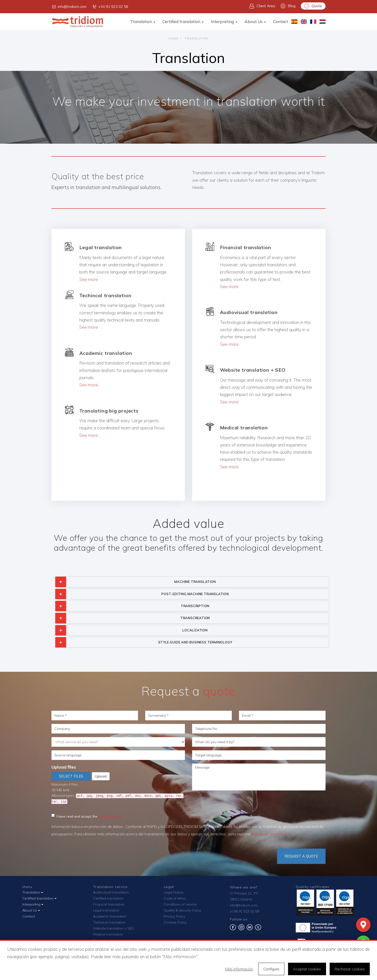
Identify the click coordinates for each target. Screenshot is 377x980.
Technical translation (109, 922)
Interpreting (224, 22)
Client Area (262, 6)
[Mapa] (363, 925)
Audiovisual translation (111, 892)
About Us (255, 22)
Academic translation (110, 916)
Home (174, 38)
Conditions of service (180, 904)
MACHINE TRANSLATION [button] (195, 582)
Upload (101, 776)
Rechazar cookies (350, 969)
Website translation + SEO (113, 928)
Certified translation (183, 22)
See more (89, 279)
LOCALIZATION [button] (195, 630)
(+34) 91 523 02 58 (244, 911)
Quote (313, 6)
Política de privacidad (269, 834)
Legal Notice (173, 892)
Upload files (64, 767)
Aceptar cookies (307, 969)
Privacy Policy (174, 916)
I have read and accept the (85, 816)
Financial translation (109, 904)
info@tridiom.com (69, 7)
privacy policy (109, 816)
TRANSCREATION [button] (195, 618)
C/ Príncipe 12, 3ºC (244, 893)
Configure (271, 969)
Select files (71, 776)
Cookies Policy (175, 922)
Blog (288, 6)
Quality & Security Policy (182, 910)
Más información (239, 969)
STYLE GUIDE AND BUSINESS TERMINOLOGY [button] (195, 642)
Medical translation (108, 934)
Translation (143, 22)
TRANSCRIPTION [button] (195, 606)
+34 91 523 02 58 (110, 7)
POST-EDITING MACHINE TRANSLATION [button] (195, 594)
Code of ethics (175, 898)
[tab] (192, 582)
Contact (281, 22)
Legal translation (106, 910)
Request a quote (301, 856)
